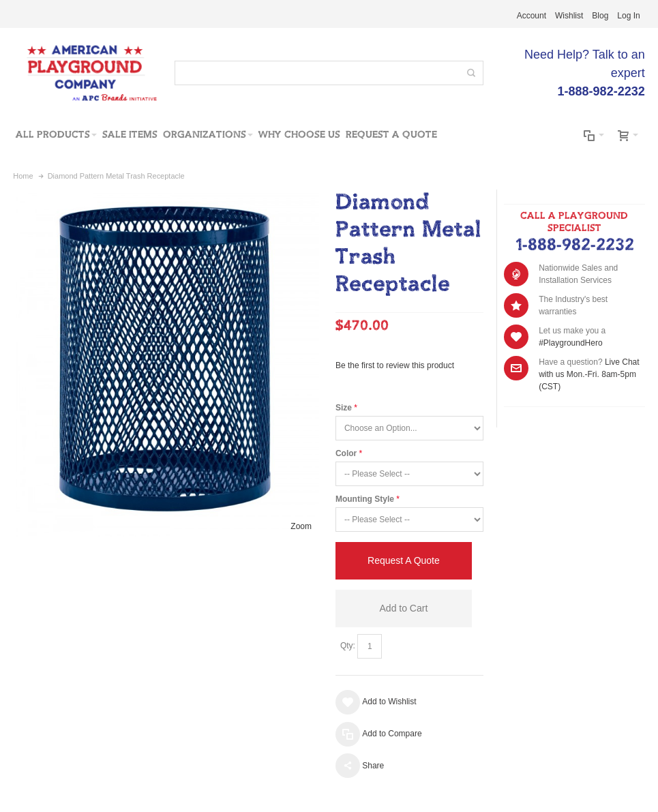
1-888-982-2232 (574, 245)
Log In (628, 16)
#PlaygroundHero (570, 343)
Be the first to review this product (395, 365)
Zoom (301, 526)
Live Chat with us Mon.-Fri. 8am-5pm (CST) (589, 374)
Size (344, 408)
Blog (600, 16)
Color (346, 453)
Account (532, 16)
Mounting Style (365, 499)
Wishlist (569, 16)
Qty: (348, 646)
